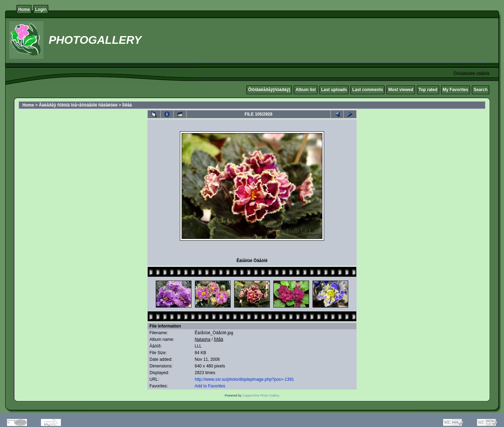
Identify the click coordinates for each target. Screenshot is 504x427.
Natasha (202, 339)
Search (481, 90)
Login (41, 9)
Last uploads (334, 90)
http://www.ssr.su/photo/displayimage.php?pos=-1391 (244, 379)
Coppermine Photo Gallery (261, 395)
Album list (306, 90)
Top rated (428, 90)
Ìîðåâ (127, 105)
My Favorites (456, 90)
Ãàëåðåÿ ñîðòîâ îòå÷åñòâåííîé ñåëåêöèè (78, 105)
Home (24, 9)
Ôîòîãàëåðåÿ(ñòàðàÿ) (269, 90)
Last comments (367, 90)
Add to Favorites (210, 386)
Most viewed (401, 90)
